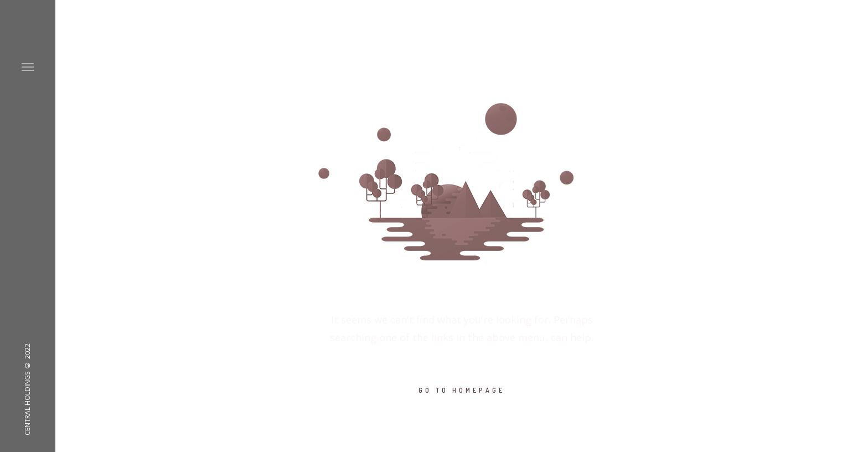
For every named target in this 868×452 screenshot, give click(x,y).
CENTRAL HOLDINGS (27, 404)
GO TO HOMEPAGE (462, 390)
